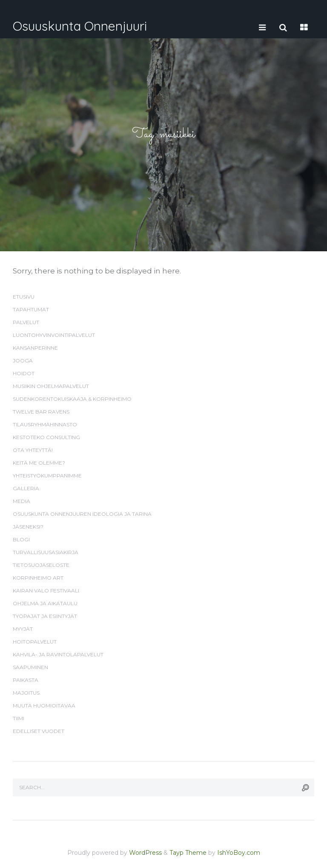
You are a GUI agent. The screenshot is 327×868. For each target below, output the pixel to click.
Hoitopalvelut (35, 642)
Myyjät (23, 629)
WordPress (145, 853)
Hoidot (24, 373)
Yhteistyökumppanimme (47, 476)
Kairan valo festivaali (46, 591)
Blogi (21, 539)
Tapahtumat (31, 309)
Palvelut (26, 322)
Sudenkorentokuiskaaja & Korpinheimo (72, 399)
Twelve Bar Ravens (41, 412)
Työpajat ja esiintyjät (45, 616)
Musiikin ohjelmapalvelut (51, 386)
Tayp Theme (188, 853)
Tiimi (19, 718)
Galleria (26, 488)
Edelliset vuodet (39, 731)
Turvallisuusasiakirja (46, 552)
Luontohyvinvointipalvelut (54, 335)
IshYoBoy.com (239, 853)
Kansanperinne (35, 348)
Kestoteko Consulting (46, 437)
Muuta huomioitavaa (44, 706)
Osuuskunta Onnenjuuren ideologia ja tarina (82, 514)
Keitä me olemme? (39, 463)
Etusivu (24, 297)
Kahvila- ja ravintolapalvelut (58, 654)
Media (22, 501)
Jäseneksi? (28, 527)
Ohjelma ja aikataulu (45, 603)
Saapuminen (30, 667)
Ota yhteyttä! (33, 450)
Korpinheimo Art (38, 578)
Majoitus (26, 693)
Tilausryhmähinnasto (45, 424)
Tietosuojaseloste (41, 565)
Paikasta (26, 680)
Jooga (23, 361)
